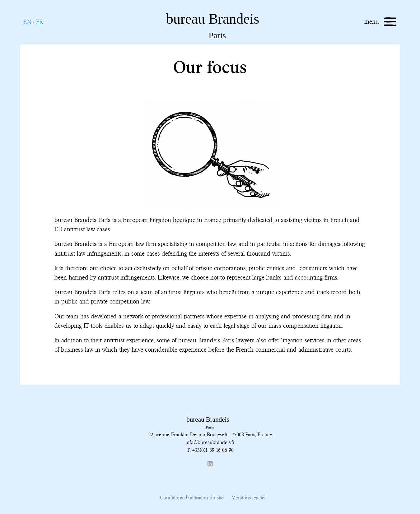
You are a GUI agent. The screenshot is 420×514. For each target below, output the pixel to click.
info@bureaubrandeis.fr (210, 442)
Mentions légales (249, 498)
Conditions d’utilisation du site (192, 498)
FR (40, 22)
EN (27, 22)
